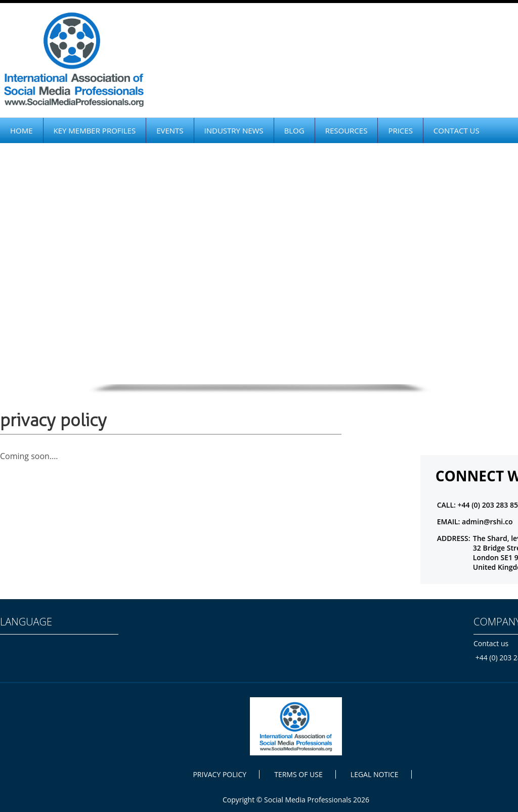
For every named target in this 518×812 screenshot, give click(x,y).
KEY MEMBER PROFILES (95, 130)
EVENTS (170, 130)
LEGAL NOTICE (375, 774)
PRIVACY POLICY (220, 774)
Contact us (491, 643)
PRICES (400, 130)
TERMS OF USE (298, 774)
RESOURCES (347, 130)
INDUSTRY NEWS (234, 130)
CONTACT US (457, 130)
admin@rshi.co (487, 522)
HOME (21, 130)
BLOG (294, 130)
